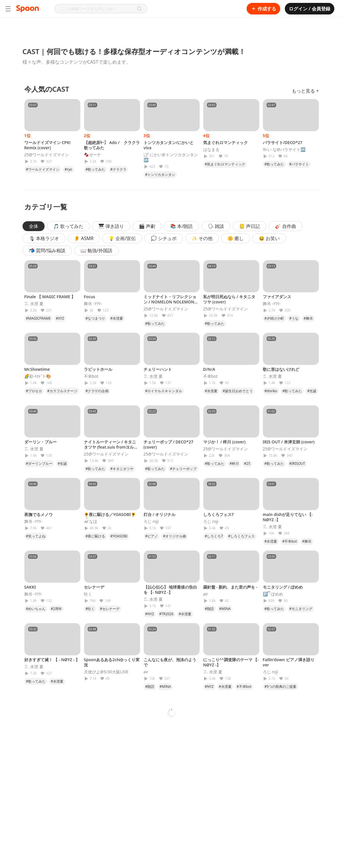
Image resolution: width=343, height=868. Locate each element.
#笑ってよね (36, 536)
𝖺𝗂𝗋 (206, 594)
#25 (247, 464)
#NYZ (150, 614)
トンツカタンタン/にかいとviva (169, 145)
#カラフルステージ (62, 391)
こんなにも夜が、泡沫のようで (170, 662)
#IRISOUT (297, 464)
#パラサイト (299, 164)
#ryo (68, 169)
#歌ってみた (96, 169)
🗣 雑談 (216, 226)
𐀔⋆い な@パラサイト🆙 (284, 150)
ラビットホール (98, 369)
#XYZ (60, 318)
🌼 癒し (236, 238)
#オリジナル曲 (175, 536)
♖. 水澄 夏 (34, 304)
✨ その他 (202, 238)
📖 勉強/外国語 (96, 250)
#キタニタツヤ (122, 469)
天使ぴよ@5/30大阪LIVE (106, 672)
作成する (263, 9)
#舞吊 (308, 318)
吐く (88, 594)
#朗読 (210, 609)
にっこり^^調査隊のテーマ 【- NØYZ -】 (231, 662)
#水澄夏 (117, 318)
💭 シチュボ (164, 238)
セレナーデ (94, 587)
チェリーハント (158, 369)
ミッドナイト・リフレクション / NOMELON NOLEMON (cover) (170, 302)
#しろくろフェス (241, 536)
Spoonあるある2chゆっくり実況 (112, 662)
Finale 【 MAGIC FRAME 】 (50, 297)
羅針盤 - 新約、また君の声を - (230, 587)
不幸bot (91, 376)
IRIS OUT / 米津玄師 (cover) (289, 442)
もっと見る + (305, 91)
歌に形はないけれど (281, 369)
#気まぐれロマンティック (225, 164)
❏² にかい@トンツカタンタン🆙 (171, 157)
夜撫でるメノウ (38, 514)
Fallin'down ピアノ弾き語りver (289, 662)
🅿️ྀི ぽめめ (273, 594)
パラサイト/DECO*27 (283, 142)
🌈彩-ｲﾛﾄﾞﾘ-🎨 (38, 376)
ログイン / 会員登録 (310, 9)
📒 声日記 (250, 226)
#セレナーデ (110, 609)
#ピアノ (152, 536)
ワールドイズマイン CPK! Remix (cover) (47, 145)
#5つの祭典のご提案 (281, 687)
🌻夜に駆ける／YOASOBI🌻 (110, 514)
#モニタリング (301, 609)
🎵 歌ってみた (68, 226)
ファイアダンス (277, 297)
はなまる (211, 150)
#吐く (90, 609)
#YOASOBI (119, 536)
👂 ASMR (84, 238)
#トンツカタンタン (160, 175)
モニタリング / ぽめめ (283, 587)
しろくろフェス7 (219, 514)
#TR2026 (166, 614)
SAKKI (30, 587)
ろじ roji (151, 521)
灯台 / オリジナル (160, 514)
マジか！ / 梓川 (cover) (224, 442)
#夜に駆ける (96, 536)
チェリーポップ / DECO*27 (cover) (168, 444)
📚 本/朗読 (181, 226)
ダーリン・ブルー (41, 442)
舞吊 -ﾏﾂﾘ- (93, 304)
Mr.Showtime (37, 369)
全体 (34, 226)
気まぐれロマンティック (225, 142)
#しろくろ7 (214, 536)
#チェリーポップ (183, 469)
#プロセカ (34, 391)
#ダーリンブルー (39, 464)
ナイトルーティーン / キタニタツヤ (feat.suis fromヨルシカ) (111, 447)
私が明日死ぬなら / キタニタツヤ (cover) (229, 299)
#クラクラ (118, 169)
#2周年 (56, 609)
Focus (90, 297)
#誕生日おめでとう (238, 391)
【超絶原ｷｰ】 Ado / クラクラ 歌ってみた (112, 145)
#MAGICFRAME (38, 318)
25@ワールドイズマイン (47, 155)
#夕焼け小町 (274, 318)
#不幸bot (290, 541)
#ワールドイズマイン (43, 169)
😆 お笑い (269, 238)
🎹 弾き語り (111, 226)
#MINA (225, 609)
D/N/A (209, 369)
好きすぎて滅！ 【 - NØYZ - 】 (52, 660)
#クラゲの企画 (97, 391)
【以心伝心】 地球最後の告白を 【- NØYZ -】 (170, 590)
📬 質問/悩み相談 (47, 250)
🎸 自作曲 (285, 226)
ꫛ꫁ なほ (91, 521)
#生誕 (312, 391)
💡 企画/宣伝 (122, 238)
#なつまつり (96, 318)
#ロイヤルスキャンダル (164, 391)
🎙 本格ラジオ (44, 238)
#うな (294, 318)
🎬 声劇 (147, 226)
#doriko (271, 391)
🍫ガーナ (92, 155)
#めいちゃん (36, 609)
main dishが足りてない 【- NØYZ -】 (288, 517)
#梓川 (234, 464)
